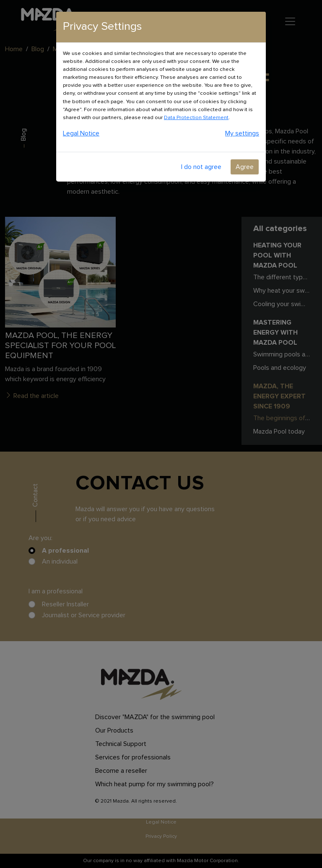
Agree (245, 167)
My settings (242, 133)
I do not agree (201, 167)
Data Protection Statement (196, 118)
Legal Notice (81, 133)
